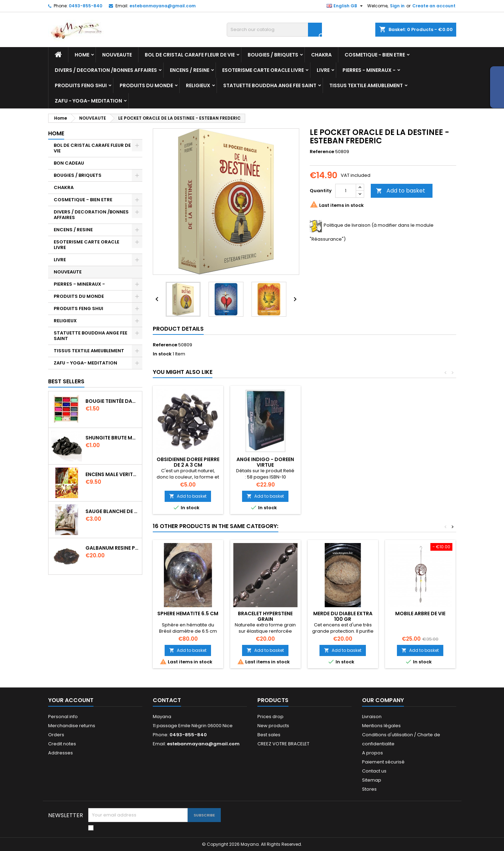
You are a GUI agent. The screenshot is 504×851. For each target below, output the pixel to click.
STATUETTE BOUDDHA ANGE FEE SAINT (270, 85)
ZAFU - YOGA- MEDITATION (88, 101)
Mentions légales (381, 726)
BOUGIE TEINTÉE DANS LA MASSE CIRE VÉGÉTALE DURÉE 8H (112, 401)
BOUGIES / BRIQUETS (273, 55)
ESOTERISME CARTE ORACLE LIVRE (263, 70)
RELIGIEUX (198, 85)
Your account (71, 700)
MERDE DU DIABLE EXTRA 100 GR (343, 616)
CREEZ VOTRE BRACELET (283, 744)
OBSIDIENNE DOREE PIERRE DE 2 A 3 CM (188, 462)
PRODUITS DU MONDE (146, 85)
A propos (373, 753)
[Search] (274, 30)
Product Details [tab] (178, 329)
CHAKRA (321, 55)
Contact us (374, 771)
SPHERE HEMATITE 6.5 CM (188, 613)
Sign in (397, 6)
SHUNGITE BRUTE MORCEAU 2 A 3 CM (112, 438)
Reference (322, 152)
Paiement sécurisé (383, 762)
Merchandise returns (72, 726)
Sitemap (372, 780)
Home (82, 55)
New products (273, 726)
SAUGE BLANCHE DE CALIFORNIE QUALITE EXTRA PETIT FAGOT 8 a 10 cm (112, 511)
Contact (167, 700)
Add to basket (401, 191)
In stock (162, 354)
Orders (56, 735)
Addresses (61, 753)
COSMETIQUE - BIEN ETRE (375, 55)
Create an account (434, 6)
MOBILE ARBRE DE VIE (420, 613)
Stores (369, 789)
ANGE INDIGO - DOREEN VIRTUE (265, 462)
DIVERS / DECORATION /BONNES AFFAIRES (106, 70)
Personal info (63, 717)
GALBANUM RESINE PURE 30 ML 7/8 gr (112, 548)
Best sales (269, 735)
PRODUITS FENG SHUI (81, 85)
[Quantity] (346, 191)
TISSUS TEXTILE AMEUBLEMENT (366, 85)
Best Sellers (66, 381)
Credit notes (62, 744)
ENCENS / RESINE (190, 70)
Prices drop (270, 717)
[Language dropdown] (345, 6)
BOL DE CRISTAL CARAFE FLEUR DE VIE (190, 55)
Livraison (372, 717)
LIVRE (323, 70)
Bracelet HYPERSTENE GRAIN (265, 616)
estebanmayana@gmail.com (163, 6)
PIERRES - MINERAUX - (369, 70)
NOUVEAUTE (117, 55)
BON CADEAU (69, 163)
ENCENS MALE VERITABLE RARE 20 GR (112, 474)
